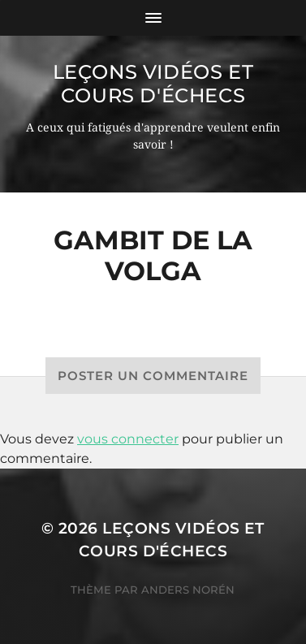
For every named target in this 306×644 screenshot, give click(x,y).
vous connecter (128, 439)
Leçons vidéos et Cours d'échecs (153, 84)
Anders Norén (188, 590)
